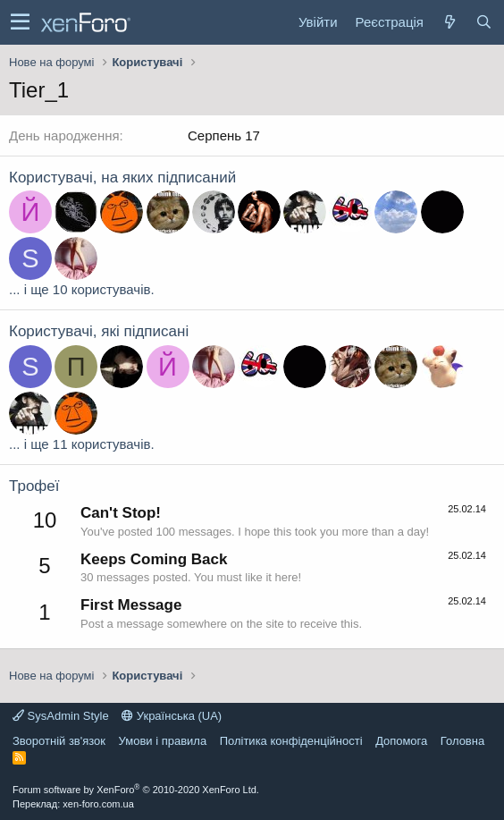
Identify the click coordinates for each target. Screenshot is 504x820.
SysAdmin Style (61, 716)
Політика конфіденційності (291, 741)
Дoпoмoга (401, 741)
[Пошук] (483, 22)
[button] (20, 22)
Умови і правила (163, 741)
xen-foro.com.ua (98, 804)
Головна (462, 741)
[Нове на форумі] (449, 22)
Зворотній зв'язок (59, 741)
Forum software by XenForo (136, 790)
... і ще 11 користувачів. (82, 444)
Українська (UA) (172, 716)
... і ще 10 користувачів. (82, 289)
